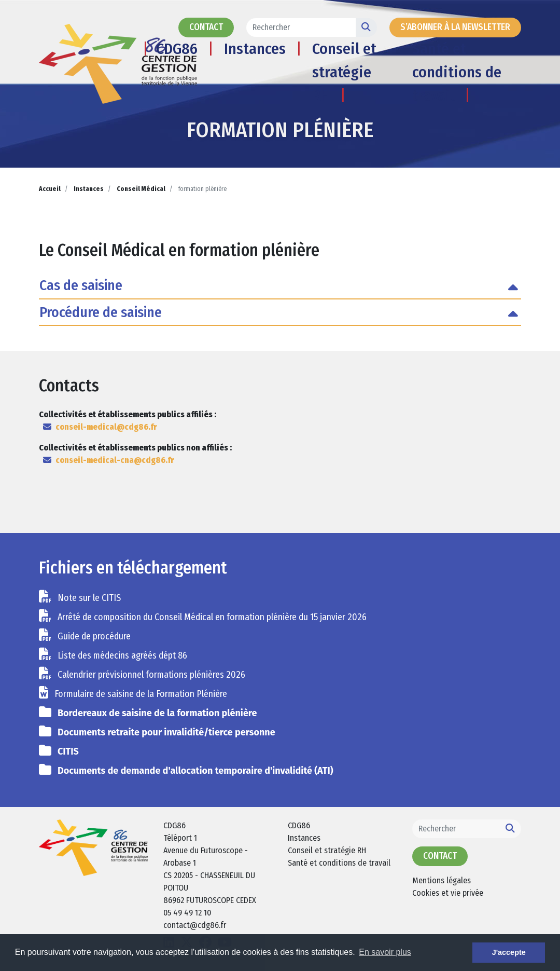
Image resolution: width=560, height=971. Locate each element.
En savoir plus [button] (385, 952)
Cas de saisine (81, 285)
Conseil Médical (141, 189)
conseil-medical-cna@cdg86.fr (115, 460)
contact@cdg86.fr (195, 925)
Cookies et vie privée (448, 893)
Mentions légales (442, 880)
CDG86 (177, 49)
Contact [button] (206, 27)
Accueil (50, 189)
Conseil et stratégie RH (344, 72)
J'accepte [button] (509, 952)
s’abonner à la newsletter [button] (455, 27)
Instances (255, 49)
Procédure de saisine (101, 312)
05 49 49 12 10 (187, 913)
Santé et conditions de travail (457, 72)
